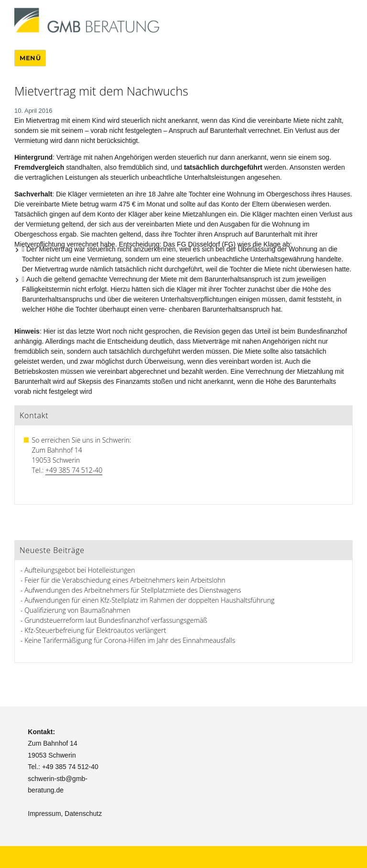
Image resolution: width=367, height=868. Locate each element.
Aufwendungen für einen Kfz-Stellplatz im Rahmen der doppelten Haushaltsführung (149, 600)
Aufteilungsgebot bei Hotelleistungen (80, 570)
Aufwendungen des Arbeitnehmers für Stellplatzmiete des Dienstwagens (133, 590)
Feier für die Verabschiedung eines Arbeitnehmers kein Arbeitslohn (125, 580)
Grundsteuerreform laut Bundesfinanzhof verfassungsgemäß (116, 620)
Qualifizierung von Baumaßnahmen (77, 610)
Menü (30, 58)
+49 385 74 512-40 (74, 470)
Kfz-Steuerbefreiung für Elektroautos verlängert (95, 630)
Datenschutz (83, 814)
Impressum (44, 814)
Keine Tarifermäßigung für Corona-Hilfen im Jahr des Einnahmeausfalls (130, 640)
